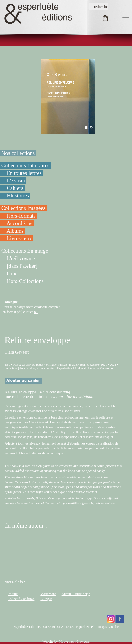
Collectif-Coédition (21, 599)
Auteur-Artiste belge (76, 594)
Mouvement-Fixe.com (74, 641)
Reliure (13, 594)
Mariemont (48, 594)
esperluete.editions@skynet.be (98, 627)
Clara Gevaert (17, 352)
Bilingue (46, 599)
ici (36, 312)
